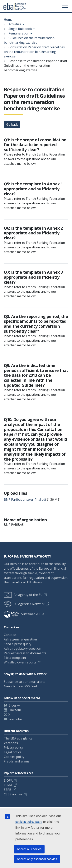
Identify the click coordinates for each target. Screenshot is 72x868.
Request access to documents (25, 653)
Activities (15, 24)
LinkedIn (15, 710)
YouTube (15, 719)
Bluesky (14, 705)
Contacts (10, 635)
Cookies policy (14, 757)
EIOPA (8, 780)
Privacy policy (13, 748)
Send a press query (18, 644)
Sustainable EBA (24, 614)
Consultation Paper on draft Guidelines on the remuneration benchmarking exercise (34, 52)
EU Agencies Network (24, 604)
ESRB (8, 790)
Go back (12, 124)
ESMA (8, 785)
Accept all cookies (29, 849)
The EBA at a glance (18, 738)
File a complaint (15, 658)
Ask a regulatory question (22, 649)
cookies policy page (29, 822)
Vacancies (11, 743)
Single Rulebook (20, 29)
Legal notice (13, 752)
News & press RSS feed (20, 686)
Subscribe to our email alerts (25, 682)
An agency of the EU (23, 595)
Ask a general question (20, 639)
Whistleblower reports (20, 662)
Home (8, 20)
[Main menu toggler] (64, 7)
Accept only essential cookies (37, 859)
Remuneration (19, 33)
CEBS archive (13, 794)
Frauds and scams (17, 761)
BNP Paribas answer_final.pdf (25, 500)
